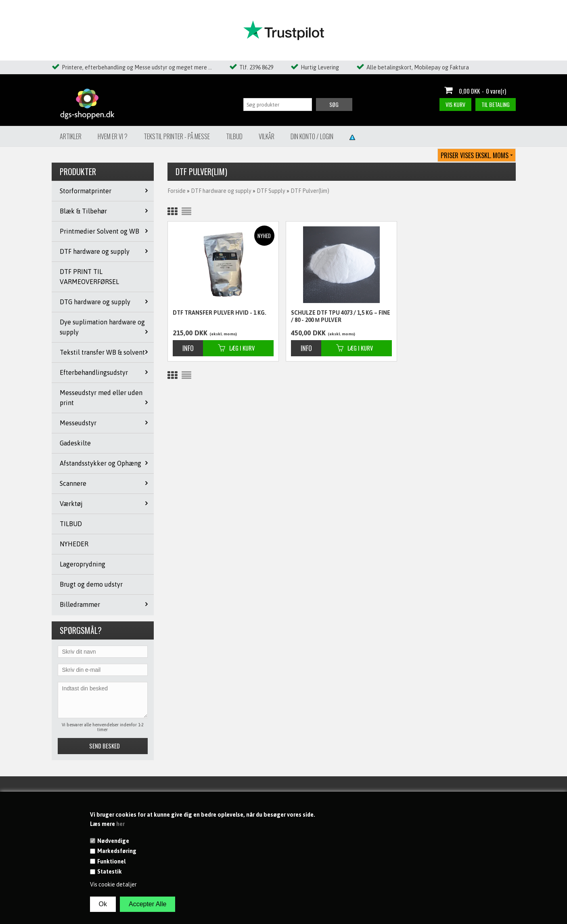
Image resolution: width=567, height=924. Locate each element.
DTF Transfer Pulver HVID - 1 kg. (220, 313)
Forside (177, 191)
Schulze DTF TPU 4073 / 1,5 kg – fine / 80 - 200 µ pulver (341, 316)
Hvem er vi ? (113, 136)
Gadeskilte (75, 443)
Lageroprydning (83, 564)
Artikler (71, 136)
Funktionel (111, 861)
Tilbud (234, 136)
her (120, 824)
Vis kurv (455, 104)
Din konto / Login (312, 136)
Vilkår (267, 136)
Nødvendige (113, 841)
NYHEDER (74, 544)
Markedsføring (117, 851)
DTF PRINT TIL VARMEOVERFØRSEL (89, 277)
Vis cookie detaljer (113, 884)
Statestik (110, 872)
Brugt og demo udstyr (91, 584)
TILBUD (71, 524)
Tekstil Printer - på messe (177, 136)
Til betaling (496, 104)
